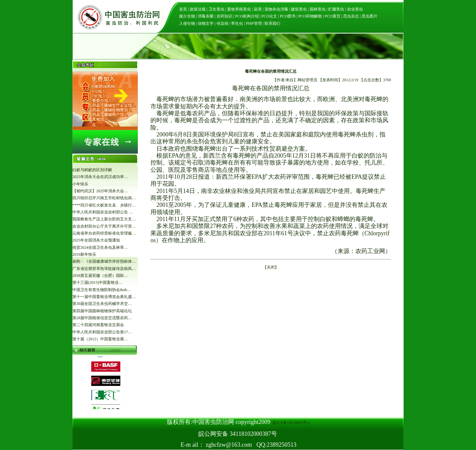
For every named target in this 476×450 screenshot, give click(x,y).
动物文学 (206, 23)
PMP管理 (254, 23)
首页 (183, 9)
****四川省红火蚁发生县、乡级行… (104, 205)
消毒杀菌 (206, 16)
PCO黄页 (332, 16)
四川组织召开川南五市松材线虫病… (104, 198)
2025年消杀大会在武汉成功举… (100, 177)
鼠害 (258, 9)
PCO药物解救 (310, 16)
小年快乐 (80, 184)
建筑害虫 (299, 9)
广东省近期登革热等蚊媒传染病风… (104, 269)
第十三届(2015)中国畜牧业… (98, 282)
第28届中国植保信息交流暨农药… (102, 318)
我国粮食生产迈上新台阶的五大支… (104, 219)
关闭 (271, 267)
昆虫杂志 (351, 16)
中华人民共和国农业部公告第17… (102, 332)
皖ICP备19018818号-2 (291, 423)
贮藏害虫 (336, 9)
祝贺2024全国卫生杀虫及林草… (100, 247)
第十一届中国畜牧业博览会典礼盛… (104, 297)
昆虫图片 (369, 16)
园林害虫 (318, 9)
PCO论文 (269, 16)
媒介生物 (187, 16)
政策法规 (198, 9)
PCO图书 (288, 16)
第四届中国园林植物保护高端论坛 (102, 311)
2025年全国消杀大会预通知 (96, 240)
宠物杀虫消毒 (276, 9)
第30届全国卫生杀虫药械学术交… (102, 304)
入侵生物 (187, 23)
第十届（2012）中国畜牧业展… (100, 339)
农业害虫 (355, 9)
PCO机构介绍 (247, 16)
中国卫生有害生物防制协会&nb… (102, 290)
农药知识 (224, 16)
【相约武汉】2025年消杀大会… (100, 191)
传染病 (222, 23)
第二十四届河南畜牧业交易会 (98, 325)
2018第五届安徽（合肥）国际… (100, 276)
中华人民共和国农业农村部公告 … (103, 212)
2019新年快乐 (84, 254)
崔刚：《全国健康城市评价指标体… (104, 261)
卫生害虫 (217, 9)
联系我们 (272, 23)
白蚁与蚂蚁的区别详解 (92, 170)
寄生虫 (237, 23)
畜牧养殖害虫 (239, 9)
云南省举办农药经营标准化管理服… (104, 233)
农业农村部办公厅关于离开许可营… (104, 226)
